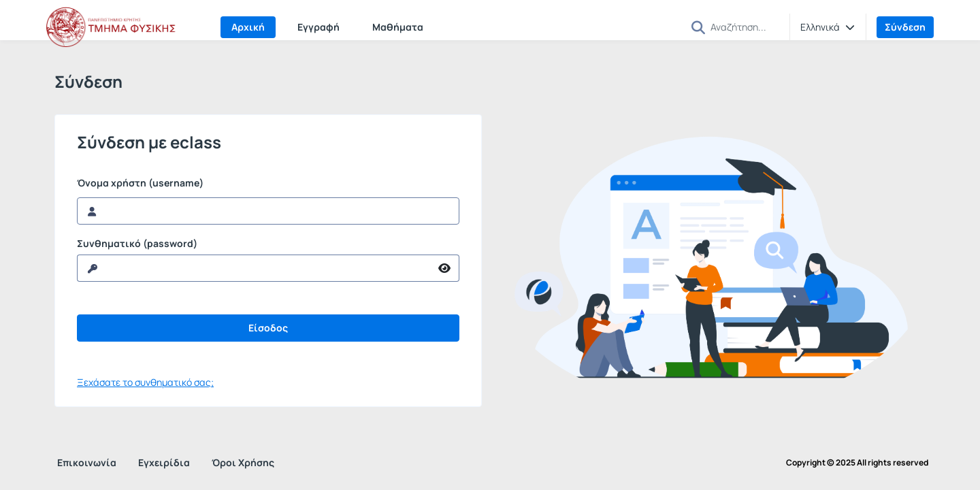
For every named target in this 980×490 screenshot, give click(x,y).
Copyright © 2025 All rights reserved (857, 463)
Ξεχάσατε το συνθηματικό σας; (145, 382)
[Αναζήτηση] (745, 27)
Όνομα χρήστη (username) (140, 183)
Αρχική (248, 27)
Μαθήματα (398, 27)
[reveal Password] (254, 268)
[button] (698, 28)
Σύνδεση (905, 27)
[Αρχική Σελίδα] (114, 27)
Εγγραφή (318, 27)
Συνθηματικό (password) (137, 244)
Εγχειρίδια (164, 462)
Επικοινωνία (87, 462)
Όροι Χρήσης (243, 462)
